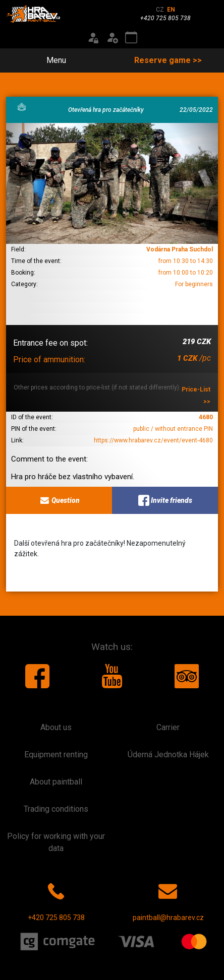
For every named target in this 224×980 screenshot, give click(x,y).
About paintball (56, 782)
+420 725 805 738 (56, 900)
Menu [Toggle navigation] (50, 60)
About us (56, 727)
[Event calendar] (131, 38)
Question (59, 500)
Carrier (168, 727)
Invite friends (165, 500)
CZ (160, 10)
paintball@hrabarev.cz (168, 900)
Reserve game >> (168, 60)
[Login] (93, 38)
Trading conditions (56, 809)
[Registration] (112, 38)
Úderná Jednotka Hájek (168, 755)
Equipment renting (56, 755)
